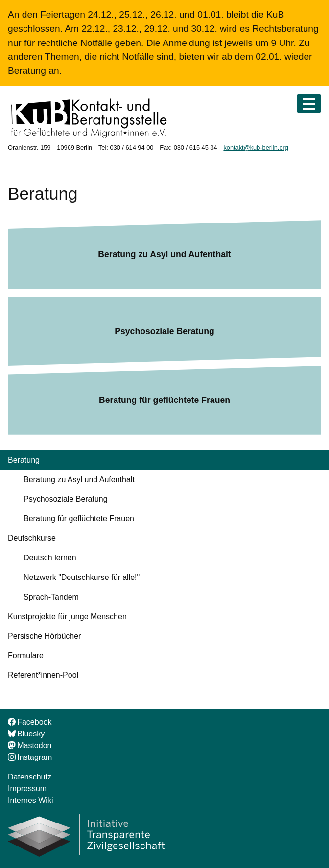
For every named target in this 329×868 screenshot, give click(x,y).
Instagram (30, 757)
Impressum (27, 789)
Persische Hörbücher (44, 636)
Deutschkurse (32, 538)
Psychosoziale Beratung (164, 331)
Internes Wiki (30, 800)
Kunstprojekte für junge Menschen (67, 616)
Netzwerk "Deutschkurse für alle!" (82, 577)
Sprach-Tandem (51, 597)
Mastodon (30, 746)
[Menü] (309, 104)
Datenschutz (30, 777)
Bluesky (26, 734)
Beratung (24, 460)
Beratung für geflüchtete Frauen (164, 400)
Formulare (26, 656)
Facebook (30, 722)
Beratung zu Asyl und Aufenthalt (164, 254)
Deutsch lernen (50, 558)
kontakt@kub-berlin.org (256, 147)
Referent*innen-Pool (43, 675)
